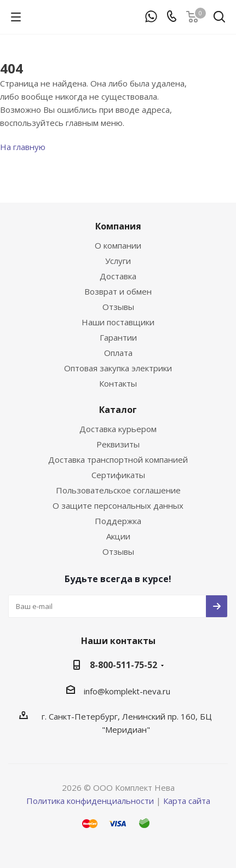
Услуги (118, 261)
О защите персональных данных (118, 505)
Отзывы (118, 307)
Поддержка (118, 521)
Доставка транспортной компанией (118, 459)
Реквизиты (118, 444)
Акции (118, 536)
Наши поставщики (118, 322)
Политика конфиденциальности (90, 801)
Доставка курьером (118, 429)
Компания (118, 226)
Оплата (118, 353)
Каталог (118, 410)
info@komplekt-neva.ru (127, 691)
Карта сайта (187, 801)
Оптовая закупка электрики (118, 368)
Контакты (118, 383)
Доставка (118, 276)
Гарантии (118, 337)
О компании (118, 245)
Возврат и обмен (118, 291)
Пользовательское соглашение (118, 490)
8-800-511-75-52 (123, 665)
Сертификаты (118, 475)
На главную (23, 147)
